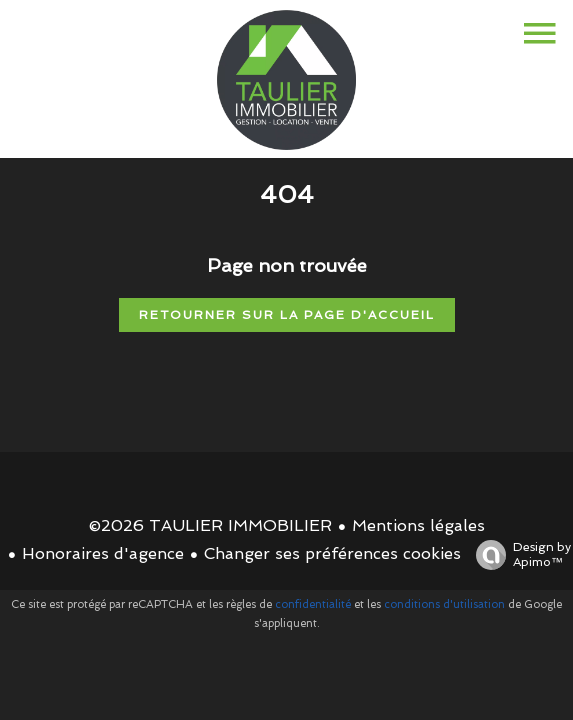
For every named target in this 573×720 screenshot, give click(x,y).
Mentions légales (418, 525)
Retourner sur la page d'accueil (287, 315)
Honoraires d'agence (103, 553)
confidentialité (313, 604)
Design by (518, 555)
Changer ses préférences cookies (332, 553)
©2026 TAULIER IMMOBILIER (210, 525)
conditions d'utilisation (444, 604)
